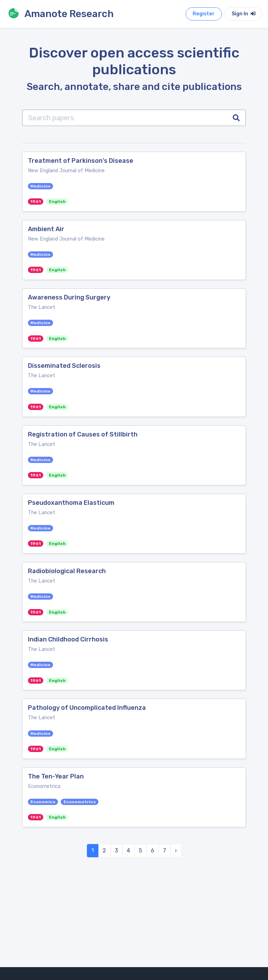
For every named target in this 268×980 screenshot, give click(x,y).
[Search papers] (125, 118)
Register (204, 14)
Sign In (244, 14)
